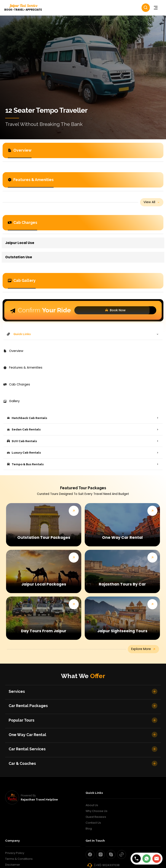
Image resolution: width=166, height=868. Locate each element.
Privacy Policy (15, 853)
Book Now (106, 310)
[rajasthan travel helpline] (12, 797)
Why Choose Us (97, 811)
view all (152, 202)
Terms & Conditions (19, 859)
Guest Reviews (96, 817)
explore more (143, 649)
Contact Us (93, 823)
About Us (92, 805)
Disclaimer (13, 865)
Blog (89, 829)
